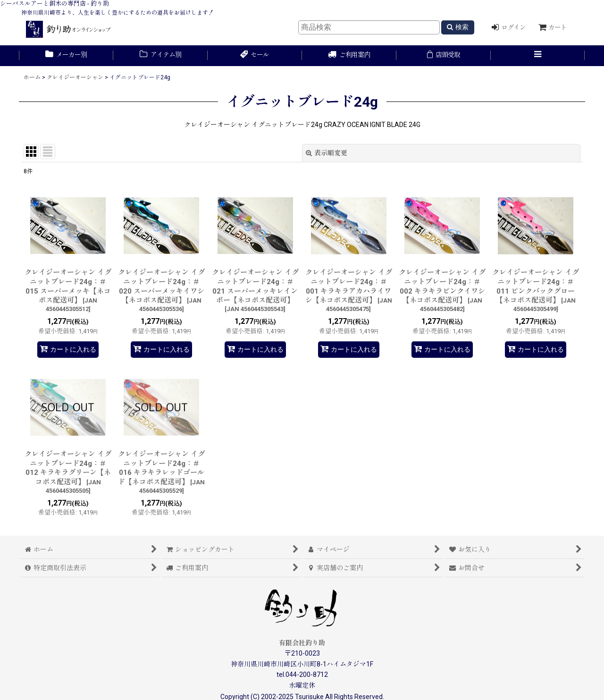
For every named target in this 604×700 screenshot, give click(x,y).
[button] (538, 56)
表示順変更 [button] (327, 153)
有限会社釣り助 (302, 643)
